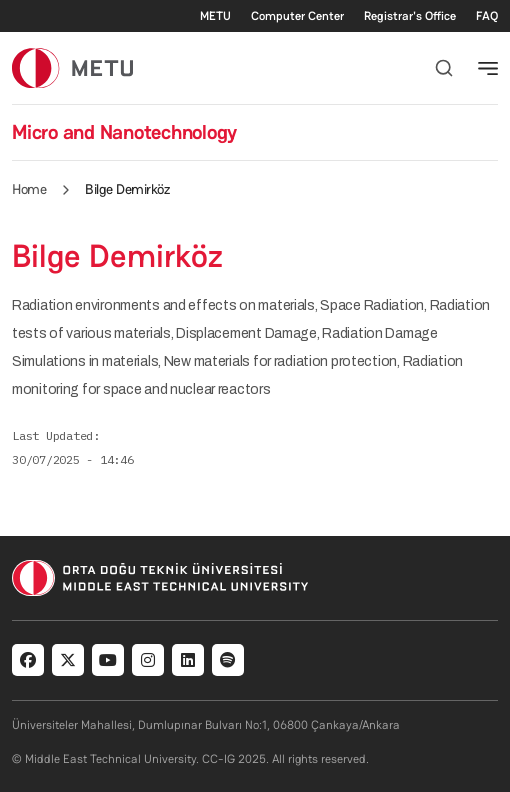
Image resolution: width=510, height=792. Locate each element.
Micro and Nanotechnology (124, 132)
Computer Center (297, 16)
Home (29, 189)
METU (215, 16)
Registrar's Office (410, 16)
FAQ (487, 16)
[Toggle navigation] (488, 68)
